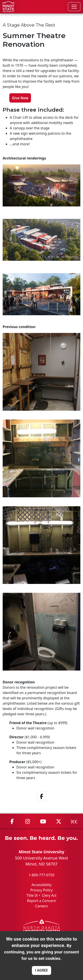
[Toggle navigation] (74, 7)
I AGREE (41, 970)
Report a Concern (41, 901)
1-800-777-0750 (41, 875)
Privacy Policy (41, 890)
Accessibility (41, 885)
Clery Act (49, 895)
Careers (42, 906)
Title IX (32, 895)
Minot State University (41, 852)
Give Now (20, 98)
